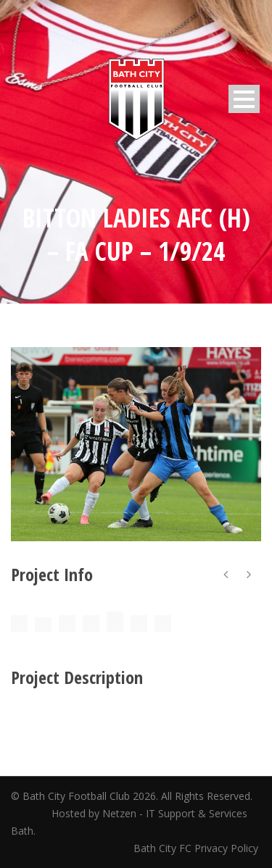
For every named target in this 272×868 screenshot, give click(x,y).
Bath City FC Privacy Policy (197, 848)
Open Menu (244, 99)
